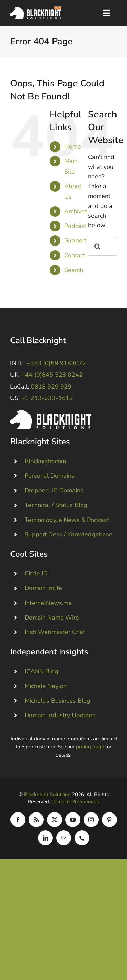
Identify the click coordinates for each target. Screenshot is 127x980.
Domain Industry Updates (60, 715)
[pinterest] (109, 820)
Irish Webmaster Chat (55, 632)
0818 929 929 (51, 387)
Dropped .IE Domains (54, 490)
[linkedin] (45, 838)
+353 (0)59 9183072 (56, 363)
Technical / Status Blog (56, 505)
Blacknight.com (45, 461)
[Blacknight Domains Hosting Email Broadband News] (36, 9)
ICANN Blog (41, 671)
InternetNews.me (48, 603)
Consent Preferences (75, 802)
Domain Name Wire (52, 618)
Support (75, 240)
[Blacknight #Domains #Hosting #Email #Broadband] (51, 413)
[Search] (97, 246)
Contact (75, 255)
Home (73, 146)
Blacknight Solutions (47, 795)
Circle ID (36, 573)
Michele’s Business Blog (58, 701)
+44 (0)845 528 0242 (52, 375)
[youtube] (73, 820)
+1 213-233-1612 (47, 398)
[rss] (36, 820)
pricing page (90, 747)
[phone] (82, 838)
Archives (76, 211)
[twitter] (55, 820)
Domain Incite (43, 588)
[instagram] (91, 820)
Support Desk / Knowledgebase (69, 534)
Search (74, 270)
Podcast (75, 226)
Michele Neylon (46, 686)
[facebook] (18, 820)
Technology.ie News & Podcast (67, 520)
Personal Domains (50, 476)
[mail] (64, 838)
